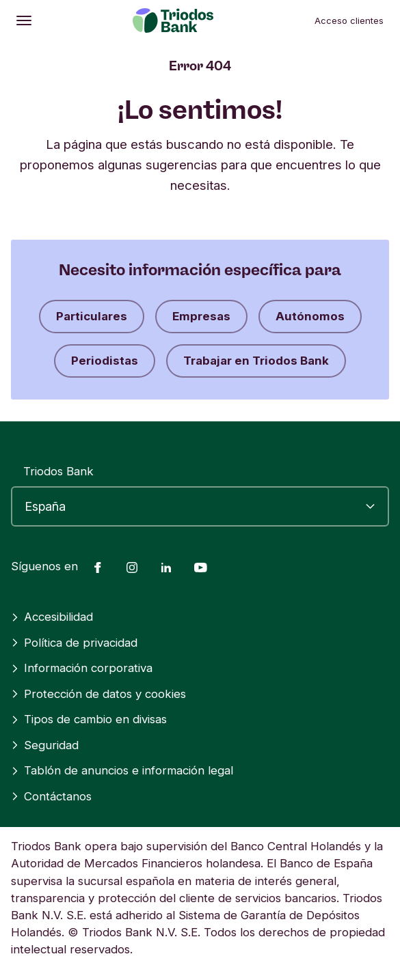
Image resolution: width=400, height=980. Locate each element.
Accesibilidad (52, 617)
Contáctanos (51, 796)
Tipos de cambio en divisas (89, 719)
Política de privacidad (74, 643)
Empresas (201, 316)
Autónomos (310, 316)
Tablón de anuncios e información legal (122, 770)
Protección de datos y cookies (98, 694)
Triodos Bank (58, 471)
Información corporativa (82, 668)
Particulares (92, 316)
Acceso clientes (349, 20)
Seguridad (45, 745)
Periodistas (105, 361)
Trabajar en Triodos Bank (256, 361)
